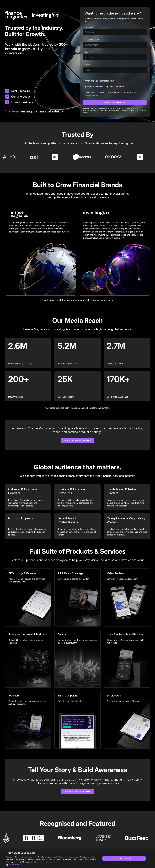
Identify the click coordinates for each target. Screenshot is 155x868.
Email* (87, 65)
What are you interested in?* (99, 81)
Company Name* (92, 39)
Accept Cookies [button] (124, 858)
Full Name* (89, 27)
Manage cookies (91, 96)
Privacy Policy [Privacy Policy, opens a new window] (52, 862)
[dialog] (77, 858)
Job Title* (89, 52)
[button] (52, 865)
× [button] (152, 852)
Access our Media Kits (77, 792)
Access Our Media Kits (77, 440)
